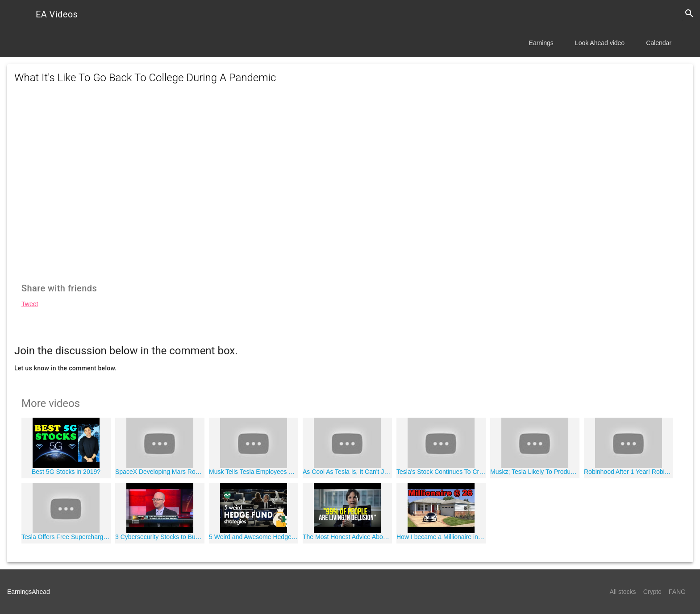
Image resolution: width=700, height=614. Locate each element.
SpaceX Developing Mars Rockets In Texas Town (160, 472)
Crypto (652, 592)
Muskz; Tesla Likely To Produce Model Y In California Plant (535, 472)
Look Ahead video (600, 43)
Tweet (30, 304)
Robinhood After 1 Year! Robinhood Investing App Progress (629, 472)
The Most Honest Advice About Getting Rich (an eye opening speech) (347, 537)
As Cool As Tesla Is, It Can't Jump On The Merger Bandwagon (347, 472)
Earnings (541, 43)
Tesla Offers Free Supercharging (66, 537)
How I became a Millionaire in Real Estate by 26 (441, 537)
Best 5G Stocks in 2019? (66, 472)
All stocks (623, 592)
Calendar (659, 43)
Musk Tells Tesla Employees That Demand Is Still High (254, 472)
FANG (677, 592)
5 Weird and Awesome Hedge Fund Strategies (254, 537)
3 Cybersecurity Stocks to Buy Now (160, 537)
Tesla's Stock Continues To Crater (441, 472)
